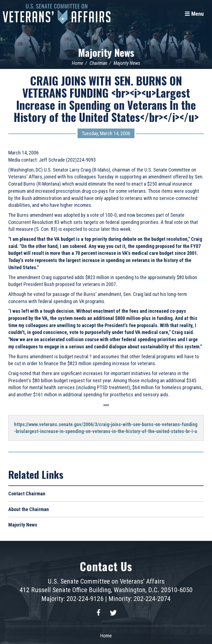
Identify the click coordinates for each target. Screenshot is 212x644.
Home (77, 63)
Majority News (106, 52)
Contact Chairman (27, 494)
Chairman (98, 63)
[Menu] (194, 14)
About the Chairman (29, 509)
